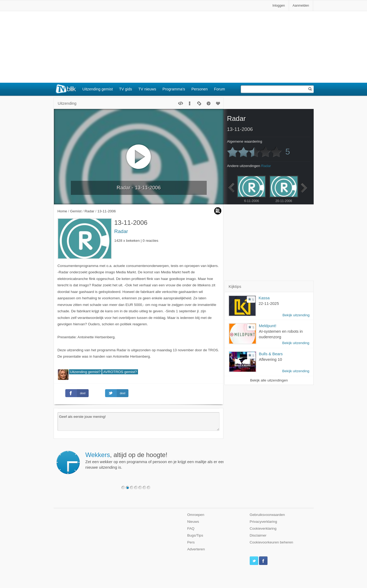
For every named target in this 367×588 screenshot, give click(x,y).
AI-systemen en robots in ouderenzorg (281, 334)
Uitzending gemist (98, 89)
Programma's (174, 89)
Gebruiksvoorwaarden (267, 515)
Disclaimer (258, 535)
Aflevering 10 (271, 359)
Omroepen (196, 515)
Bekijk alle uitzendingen (269, 380)
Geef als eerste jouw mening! (139, 422)
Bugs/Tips (195, 535)
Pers (191, 542)
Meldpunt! (268, 326)
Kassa (264, 298)
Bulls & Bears (271, 354)
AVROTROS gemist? (120, 372)
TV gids (126, 89)
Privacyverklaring (264, 522)
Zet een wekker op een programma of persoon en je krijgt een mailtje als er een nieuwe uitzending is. (155, 460)
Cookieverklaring (263, 528)
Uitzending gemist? (85, 372)
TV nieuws (147, 89)
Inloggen (279, 6)
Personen (200, 89)
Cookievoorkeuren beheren (271, 542)
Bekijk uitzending (296, 315)
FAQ (191, 528)
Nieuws (193, 522)
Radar (121, 231)
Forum (220, 89)
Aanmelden (301, 6)
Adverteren (196, 549)
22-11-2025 (269, 303)
